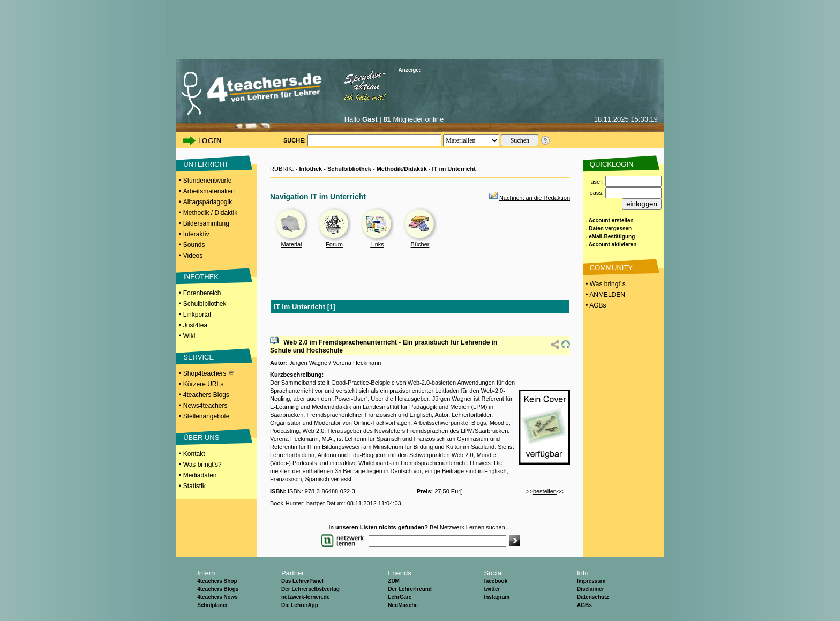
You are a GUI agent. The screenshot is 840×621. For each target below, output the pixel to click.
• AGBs (595, 305)
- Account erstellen (610, 220)
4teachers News (217, 597)
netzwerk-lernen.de (306, 597)
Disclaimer (591, 589)
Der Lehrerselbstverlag (310, 589)
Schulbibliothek (205, 304)
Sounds (194, 245)
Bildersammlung (206, 223)
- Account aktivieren (611, 245)
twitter (492, 589)
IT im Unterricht (454, 169)
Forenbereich (202, 293)
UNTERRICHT (206, 164)
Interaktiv (196, 234)
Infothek (310, 169)
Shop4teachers (208, 373)
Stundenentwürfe (208, 181)
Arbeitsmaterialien (209, 191)
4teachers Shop (217, 581)
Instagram (497, 597)
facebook (496, 581)
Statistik (194, 486)
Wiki (189, 336)
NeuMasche (403, 605)
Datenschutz (593, 597)
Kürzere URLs (203, 384)
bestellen (545, 491)
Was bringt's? (202, 465)
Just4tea (195, 325)
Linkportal (197, 315)
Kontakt (194, 454)
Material (291, 244)
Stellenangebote (207, 416)
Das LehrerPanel (302, 581)
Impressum (591, 581)
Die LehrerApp (300, 605)
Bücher (420, 244)
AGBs (584, 605)
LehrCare (400, 597)
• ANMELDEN (605, 295)
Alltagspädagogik (208, 202)
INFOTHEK (201, 277)
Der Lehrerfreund (410, 589)
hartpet (316, 503)
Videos (193, 256)
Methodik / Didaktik (210, 213)
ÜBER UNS (201, 437)
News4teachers (205, 406)
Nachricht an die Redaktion (535, 198)
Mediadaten (200, 475)
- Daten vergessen (609, 229)
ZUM (394, 581)
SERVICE (198, 357)
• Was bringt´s (605, 284)
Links (377, 244)
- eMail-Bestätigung (610, 237)
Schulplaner (212, 605)
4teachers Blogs (206, 395)
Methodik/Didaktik (402, 169)
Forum (334, 244)
